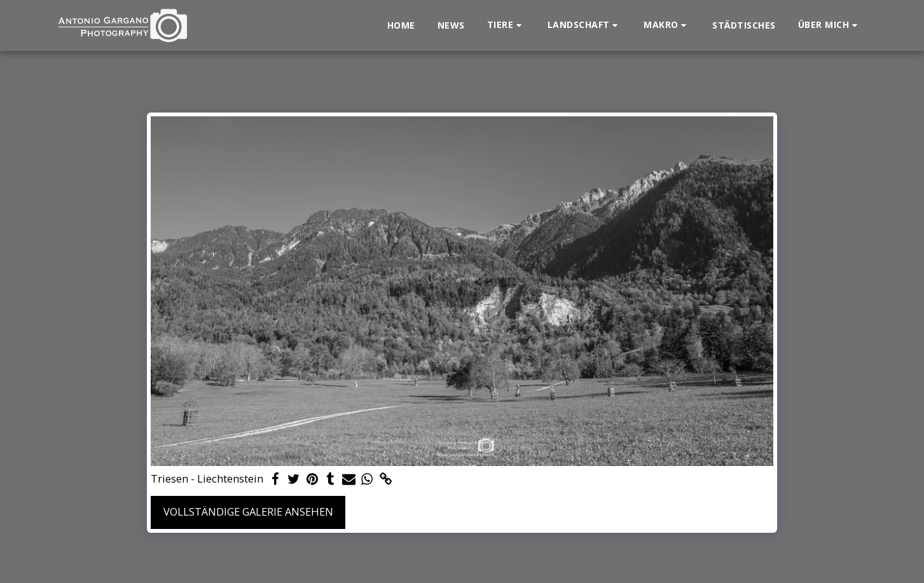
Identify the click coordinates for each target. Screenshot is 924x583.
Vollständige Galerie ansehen (248, 511)
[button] (506, 25)
